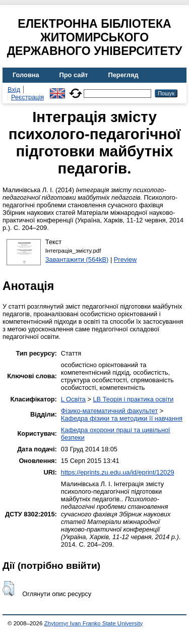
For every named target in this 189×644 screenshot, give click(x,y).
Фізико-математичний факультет (109, 411)
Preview (125, 259)
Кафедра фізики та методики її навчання (122, 418)
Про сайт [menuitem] (74, 75)
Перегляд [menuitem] (123, 75)
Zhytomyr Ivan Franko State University (94, 623)
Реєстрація (27, 97)
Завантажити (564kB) (77, 259)
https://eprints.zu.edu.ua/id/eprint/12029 (118, 472)
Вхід (14, 90)
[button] (8, 589)
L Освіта (73, 399)
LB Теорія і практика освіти (133, 399)
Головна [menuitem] (26, 75)
